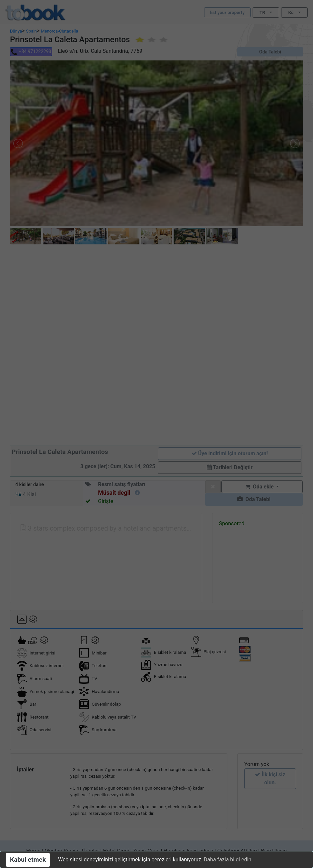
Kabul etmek (28, 860)
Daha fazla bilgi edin (228, 860)
